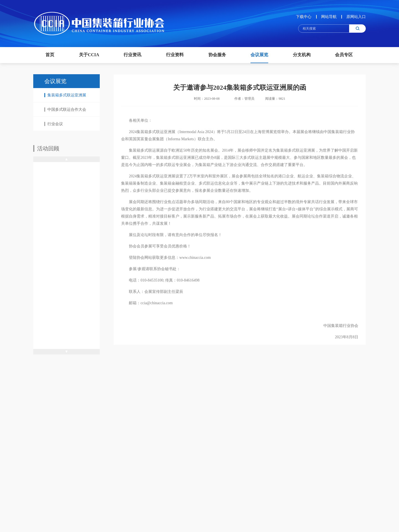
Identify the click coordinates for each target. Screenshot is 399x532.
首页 (50, 55)
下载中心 (304, 17)
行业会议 (54, 124)
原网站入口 (356, 17)
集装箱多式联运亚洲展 (65, 95)
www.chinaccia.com (195, 262)
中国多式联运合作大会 (65, 110)
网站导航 (329, 17)
